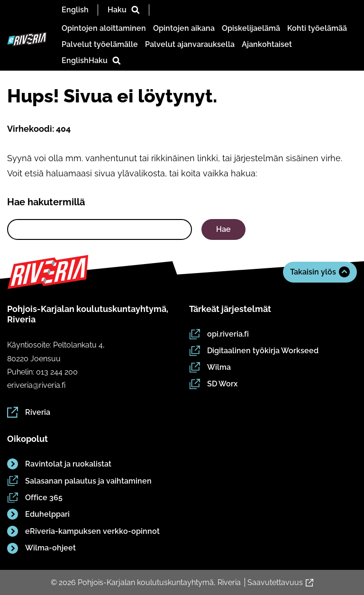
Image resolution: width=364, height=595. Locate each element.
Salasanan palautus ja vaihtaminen (79, 481)
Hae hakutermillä (46, 202)
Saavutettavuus (280, 582)
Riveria (29, 412)
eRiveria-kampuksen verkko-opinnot (83, 531)
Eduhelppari (38, 514)
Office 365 (35, 497)
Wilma (210, 367)
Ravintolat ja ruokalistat (59, 464)
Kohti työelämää (317, 28)
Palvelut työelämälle (100, 44)
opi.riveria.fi (219, 334)
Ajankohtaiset (267, 44)
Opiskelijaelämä (251, 28)
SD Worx (213, 384)
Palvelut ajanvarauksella (190, 44)
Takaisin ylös (320, 272)
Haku (124, 10)
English (75, 10)
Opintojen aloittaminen (104, 28)
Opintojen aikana (184, 28)
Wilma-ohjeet (41, 548)
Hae (223, 229)
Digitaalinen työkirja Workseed (254, 350)
